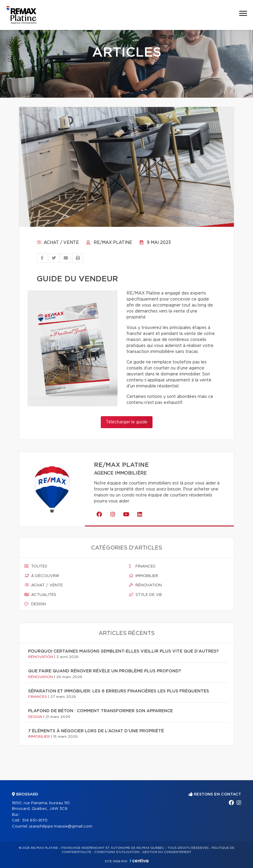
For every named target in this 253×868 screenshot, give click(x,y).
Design (35, 604)
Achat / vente (58, 243)
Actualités (40, 595)
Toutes (36, 566)
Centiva (139, 861)
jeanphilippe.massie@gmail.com (61, 827)
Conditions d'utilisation (117, 852)
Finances (142, 566)
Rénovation (145, 585)
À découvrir (42, 576)
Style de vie (145, 595)
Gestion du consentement (167, 852)
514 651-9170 (35, 821)
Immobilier (144, 576)
